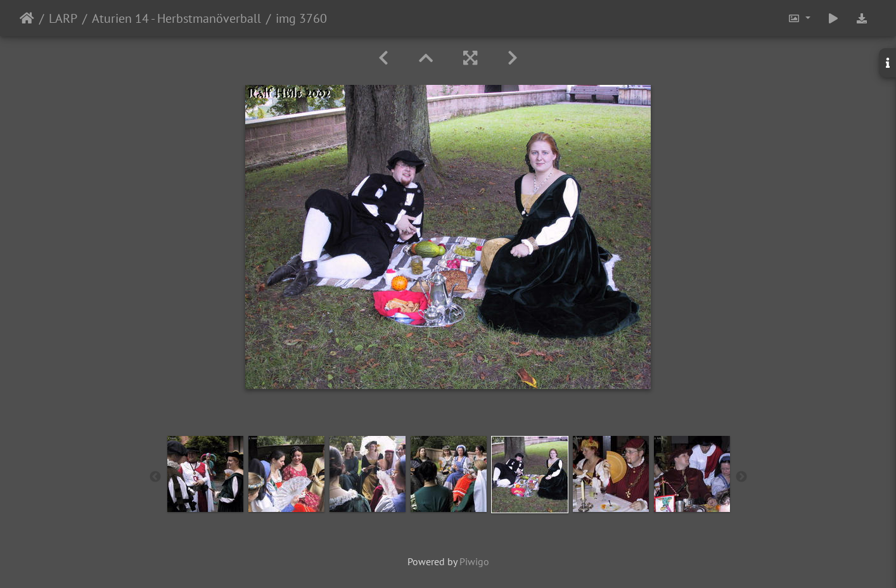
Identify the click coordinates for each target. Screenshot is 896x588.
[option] (205, 474)
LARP (63, 18)
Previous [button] (155, 477)
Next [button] (741, 477)
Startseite (27, 18)
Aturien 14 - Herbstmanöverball (176, 18)
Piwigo (474, 561)
